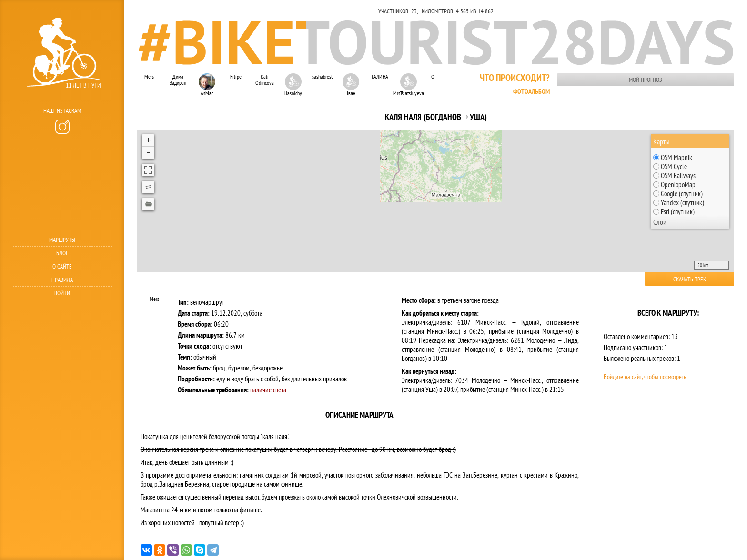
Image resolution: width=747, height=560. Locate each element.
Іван (351, 85)
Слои (660, 222)
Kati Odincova (265, 80)
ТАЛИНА (380, 76)
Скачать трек (690, 279)
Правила (62, 280)
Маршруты (62, 240)
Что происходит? (515, 78)
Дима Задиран (178, 80)
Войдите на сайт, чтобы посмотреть (645, 377)
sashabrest (322, 76)
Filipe (236, 76)
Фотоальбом (531, 91)
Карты (661, 141)
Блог (62, 253)
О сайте (62, 266)
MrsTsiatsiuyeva (408, 85)
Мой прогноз (646, 80)
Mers (149, 76)
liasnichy (293, 85)
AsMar (207, 85)
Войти (62, 293)
